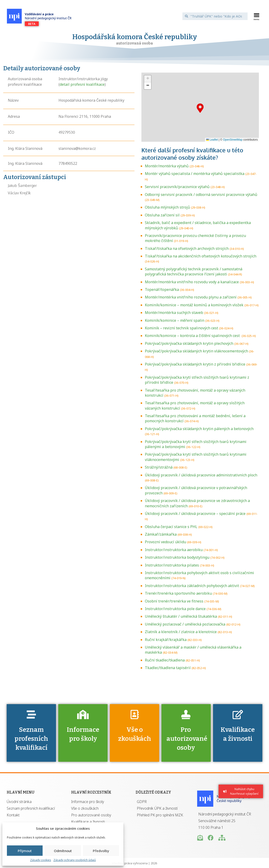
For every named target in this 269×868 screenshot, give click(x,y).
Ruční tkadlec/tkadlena (165, 660)
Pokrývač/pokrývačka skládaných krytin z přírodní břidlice (195, 364)
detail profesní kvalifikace (82, 84)
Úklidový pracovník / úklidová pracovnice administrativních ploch (201, 475)
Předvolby (101, 851)
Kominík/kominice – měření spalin (175, 320)
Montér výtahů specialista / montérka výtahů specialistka (195, 174)
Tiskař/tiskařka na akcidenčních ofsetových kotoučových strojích (201, 256)
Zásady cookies (41, 860)
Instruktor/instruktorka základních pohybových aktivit (192, 586)
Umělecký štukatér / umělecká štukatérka (181, 616)
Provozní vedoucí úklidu (165, 542)
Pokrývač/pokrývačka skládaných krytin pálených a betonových (199, 429)
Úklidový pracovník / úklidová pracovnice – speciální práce (195, 514)
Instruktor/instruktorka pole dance (175, 609)
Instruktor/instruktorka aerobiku (174, 550)
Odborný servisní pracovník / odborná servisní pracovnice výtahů (201, 195)
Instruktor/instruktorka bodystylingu (177, 557)
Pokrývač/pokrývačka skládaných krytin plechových (189, 343)
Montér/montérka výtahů (167, 166)
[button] (257, 16)
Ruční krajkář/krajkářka (166, 640)
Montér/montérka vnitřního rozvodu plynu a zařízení (191, 297)
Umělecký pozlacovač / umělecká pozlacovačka (185, 624)
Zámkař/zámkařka (161, 534)
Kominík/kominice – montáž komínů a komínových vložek (194, 305)
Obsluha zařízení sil (162, 215)
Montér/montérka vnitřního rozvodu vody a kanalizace (192, 282)
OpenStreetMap (233, 140)
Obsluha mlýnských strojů (167, 207)
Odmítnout (63, 851)
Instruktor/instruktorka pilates (172, 565)
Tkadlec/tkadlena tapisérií (168, 668)
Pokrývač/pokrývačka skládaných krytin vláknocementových (196, 351)
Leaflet (212, 140)
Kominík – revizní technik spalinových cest (181, 328)
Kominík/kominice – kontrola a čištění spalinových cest (193, 336)
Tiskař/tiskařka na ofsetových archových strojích (187, 248)
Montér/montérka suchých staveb (174, 313)
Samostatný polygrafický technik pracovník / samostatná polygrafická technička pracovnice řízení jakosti (194, 272)
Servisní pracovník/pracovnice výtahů (177, 187)
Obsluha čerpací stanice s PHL (171, 527)
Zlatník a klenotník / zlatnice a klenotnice (181, 632)
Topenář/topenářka (162, 289)
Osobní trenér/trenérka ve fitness (174, 601)
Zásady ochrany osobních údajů (75, 860)
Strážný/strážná (159, 467)
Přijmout (25, 851)
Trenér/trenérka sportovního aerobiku (178, 593)
